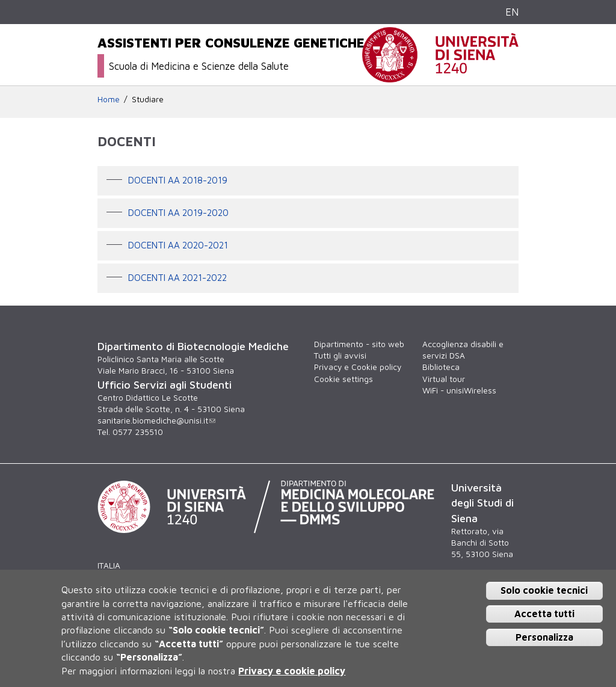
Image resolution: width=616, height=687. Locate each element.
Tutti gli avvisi (340, 356)
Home (109, 99)
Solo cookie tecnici (544, 590)
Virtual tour (444, 379)
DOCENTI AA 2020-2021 (178, 245)
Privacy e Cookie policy (358, 367)
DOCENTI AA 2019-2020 (178, 212)
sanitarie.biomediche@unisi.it (156, 421)
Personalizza (544, 637)
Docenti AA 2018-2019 (178, 180)
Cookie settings (343, 379)
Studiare (148, 99)
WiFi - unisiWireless (459, 390)
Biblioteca (441, 367)
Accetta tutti (544, 614)
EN (512, 12)
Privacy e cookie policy (292, 671)
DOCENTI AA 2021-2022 (177, 277)
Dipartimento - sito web (359, 344)
